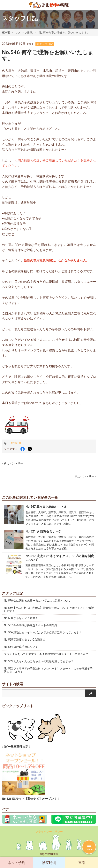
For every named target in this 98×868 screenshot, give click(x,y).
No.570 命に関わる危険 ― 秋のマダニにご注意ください (38, 601)
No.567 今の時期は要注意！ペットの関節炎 (30, 625)
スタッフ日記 (24, 33)
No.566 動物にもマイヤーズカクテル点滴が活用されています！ (43, 632)
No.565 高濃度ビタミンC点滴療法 (25, 640)
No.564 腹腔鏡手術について (21, 647)
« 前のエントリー (12, 463)
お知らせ (16, 443)
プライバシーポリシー (49, 832)
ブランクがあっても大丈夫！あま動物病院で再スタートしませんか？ (46, 654)
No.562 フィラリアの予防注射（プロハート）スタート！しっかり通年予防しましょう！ (48, 670)
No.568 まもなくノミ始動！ (21, 618)
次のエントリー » (86, 476)
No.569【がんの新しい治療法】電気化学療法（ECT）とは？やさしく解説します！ (49, 609)
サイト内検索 (12, 684)
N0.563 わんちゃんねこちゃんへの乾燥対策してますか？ (39, 661)
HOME (6, 33)
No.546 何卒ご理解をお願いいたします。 (64, 33)
